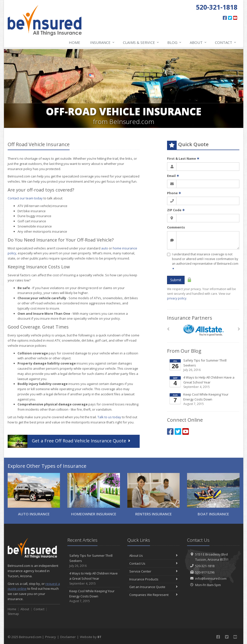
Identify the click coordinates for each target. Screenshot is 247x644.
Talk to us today (109, 417)
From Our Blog (184, 351)
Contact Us (154, 563)
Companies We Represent (154, 595)
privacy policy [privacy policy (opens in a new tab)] (177, 298)
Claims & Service (141, 42)
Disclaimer (68, 637)
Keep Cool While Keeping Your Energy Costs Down (204, 399)
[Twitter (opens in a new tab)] (230, 18)
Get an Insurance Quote (154, 587)
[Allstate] (203, 330)
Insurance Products (154, 579)
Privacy (51, 637)
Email (173, 176)
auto (105, 248)
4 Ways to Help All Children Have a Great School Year (204, 382)
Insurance (103, 42)
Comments (176, 227)
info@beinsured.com (211, 578)
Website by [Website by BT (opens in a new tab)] (91, 637)
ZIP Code (176, 210)
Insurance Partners (190, 318)
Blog (175, 42)
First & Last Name (183, 158)
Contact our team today (25, 198)
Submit (176, 280)
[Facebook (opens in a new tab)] (225, 18)
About (198, 42)
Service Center (154, 571)
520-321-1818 (205, 566)
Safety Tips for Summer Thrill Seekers (204, 365)
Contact (226, 42)
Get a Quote (70, 441)
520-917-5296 (205, 572)
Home (75, 42)
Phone (174, 193)
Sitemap (13, 614)
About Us (154, 556)
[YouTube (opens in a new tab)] (235, 18)
